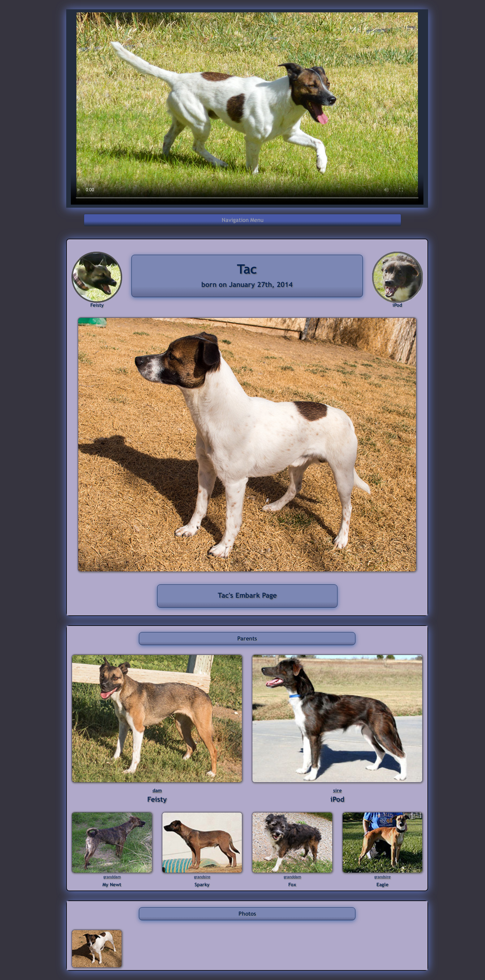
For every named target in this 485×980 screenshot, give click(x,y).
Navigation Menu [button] (243, 220)
